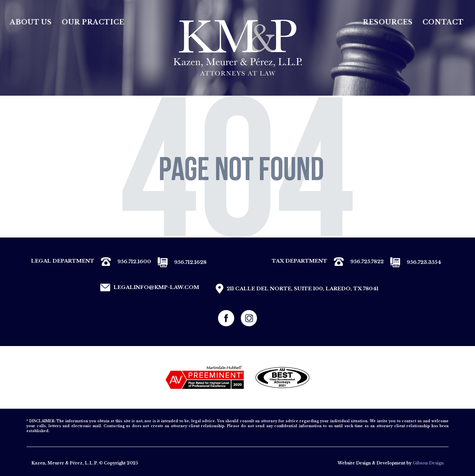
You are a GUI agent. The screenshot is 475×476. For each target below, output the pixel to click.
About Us (31, 22)
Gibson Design (428, 463)
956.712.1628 (179, 262)
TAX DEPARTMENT (300, 261)
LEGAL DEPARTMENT (63, 261)
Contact (443, 22)
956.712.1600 (123, 262)
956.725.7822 (355, 262)
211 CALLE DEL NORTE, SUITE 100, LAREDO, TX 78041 (295, 289)
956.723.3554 (412, 262)
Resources (388, 22)
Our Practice (93, 22)
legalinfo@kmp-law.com (148, 287)
